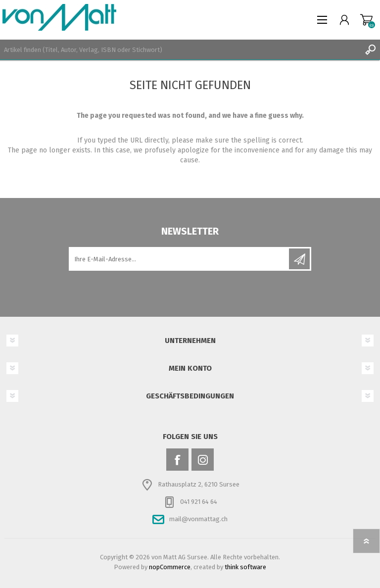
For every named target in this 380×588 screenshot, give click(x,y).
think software (245, 567)
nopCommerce (170, 567)
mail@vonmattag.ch (198, 519)
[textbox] (180, 49)
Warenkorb (366, 20)
